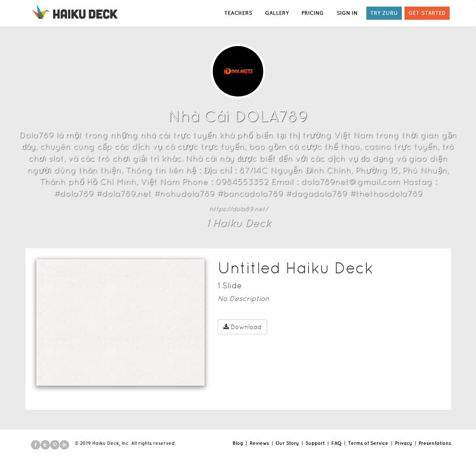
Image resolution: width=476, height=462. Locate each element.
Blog (238, 443)
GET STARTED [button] (427, 13)
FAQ (336, 443)
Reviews (259, 443)
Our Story (287, 443)
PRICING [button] (313, 13)
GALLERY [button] (277, 13)
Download (242, 327)
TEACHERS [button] (238, 13)
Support (315, 443)
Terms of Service (368, 443)
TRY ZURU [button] (384, 13)
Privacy (403, 443)
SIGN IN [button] (347, 13)
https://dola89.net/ (238, 208)
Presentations (435, 443)
